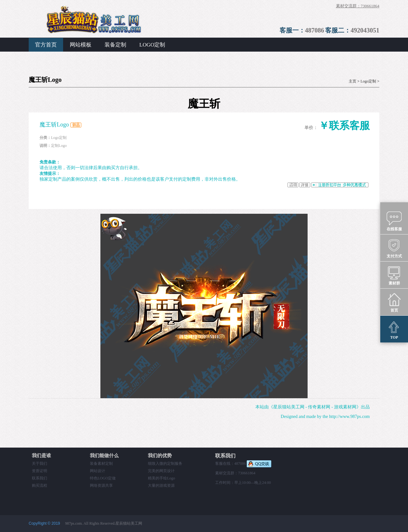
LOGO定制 (152, 45)
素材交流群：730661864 (358, 6)
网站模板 (81, 45)
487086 (315, 30)
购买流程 (40, 485)
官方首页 (46, 45)
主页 (353, 81)
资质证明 (40, 471)
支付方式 (394, 248)
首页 (394, 302)
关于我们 (40, 464)
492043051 (365, 30)
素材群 (394, 275)
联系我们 (40, 478)
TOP (394, 329)
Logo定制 (368, 81)
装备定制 (115, 45)
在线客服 (394, 221)
